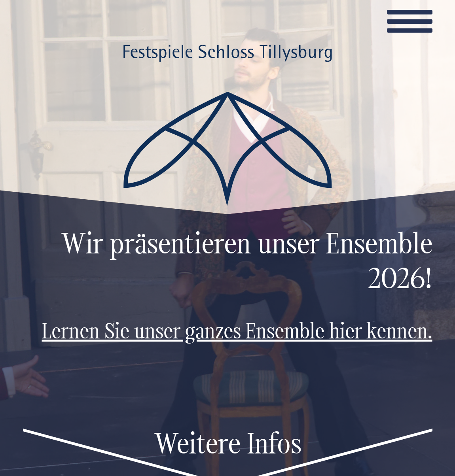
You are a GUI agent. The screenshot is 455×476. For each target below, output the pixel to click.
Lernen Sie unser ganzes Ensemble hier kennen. (237, 333)
